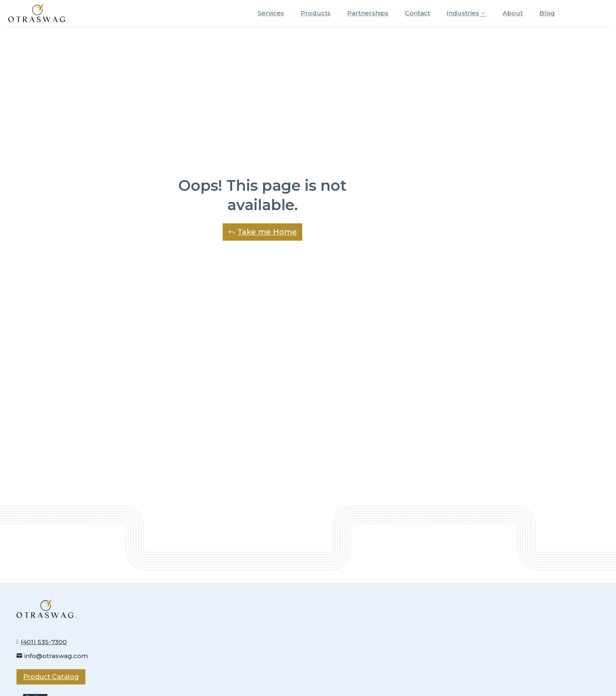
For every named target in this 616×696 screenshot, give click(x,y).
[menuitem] (271, 13)
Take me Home (267, 232)
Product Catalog (51, 677)
